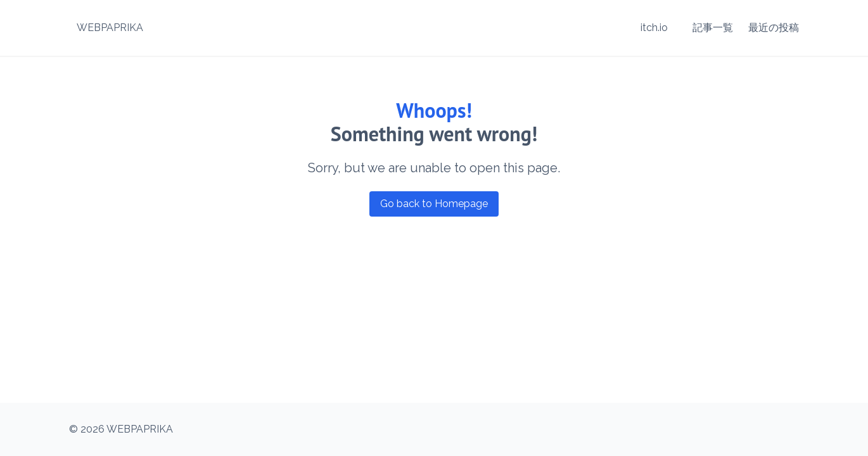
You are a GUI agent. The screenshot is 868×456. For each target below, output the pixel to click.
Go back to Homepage (434, 204)
